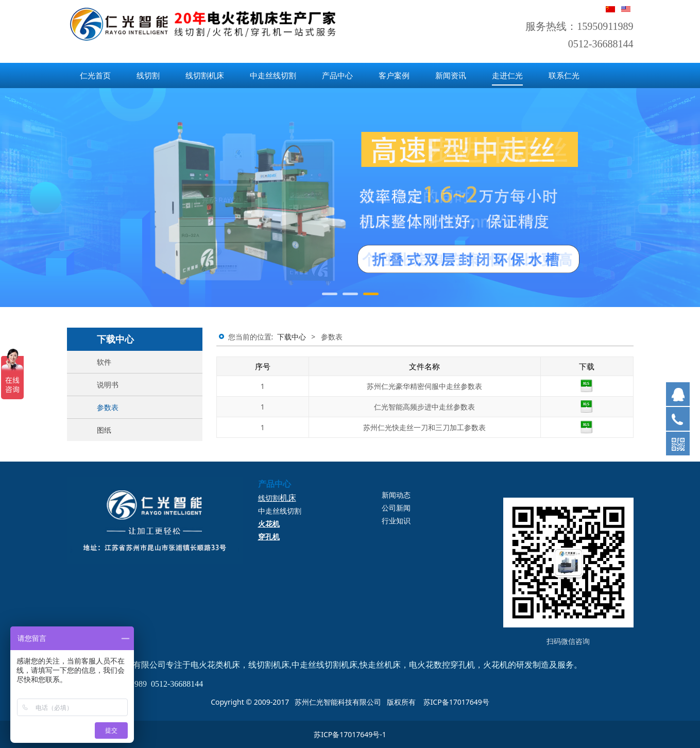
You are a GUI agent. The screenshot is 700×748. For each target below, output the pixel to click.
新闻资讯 (451, 75)
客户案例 (394, 75)
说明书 (108, 385)
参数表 (108, 407)
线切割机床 (205, 75)
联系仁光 (564, 75)
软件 (104, 362)
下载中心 (292, 337)
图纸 (104, 430)
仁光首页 (95, 75)
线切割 (148, 75)
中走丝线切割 (273, 75)
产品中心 (337, 75)
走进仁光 (507, 75)
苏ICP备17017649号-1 (350, 734)
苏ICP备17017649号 (456, 702)
